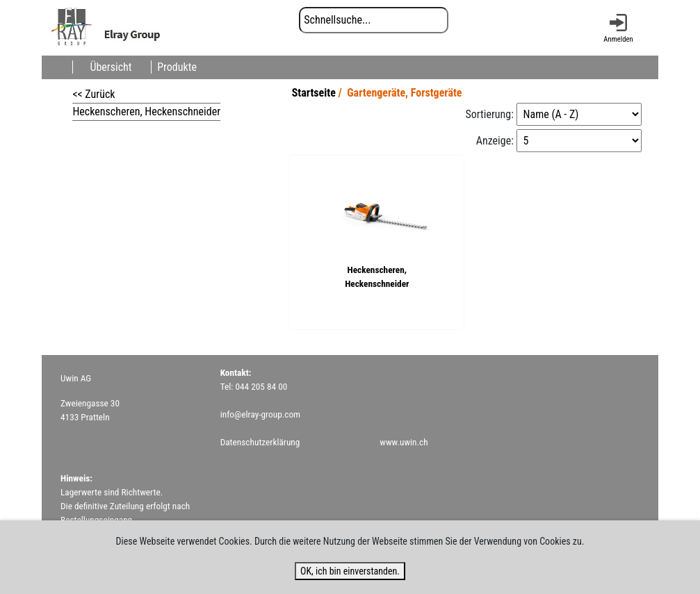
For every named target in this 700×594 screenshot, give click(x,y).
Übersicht (111, 67)
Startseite (314, 93)
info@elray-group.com (261, 414)
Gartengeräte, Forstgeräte (404, 93)
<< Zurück (93, 94)
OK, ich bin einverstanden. (350, 571)
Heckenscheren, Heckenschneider (146, 112)
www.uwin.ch (404, 442)
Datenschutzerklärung (260, 442)
